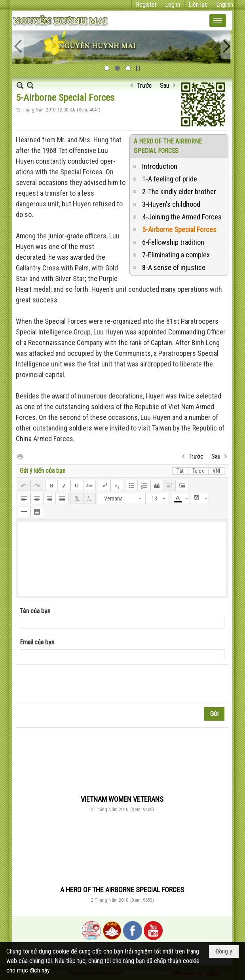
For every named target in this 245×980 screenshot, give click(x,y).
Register (146, 5)
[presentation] (80, 684)
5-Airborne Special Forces (179, 229)
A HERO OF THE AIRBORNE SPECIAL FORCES (122, 890)
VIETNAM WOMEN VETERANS (122, 799)
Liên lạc (198, 5)
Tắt (180, 471)
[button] (218, 21)
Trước (144, 86)
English (225, 5)
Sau (164, 86)
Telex (198, 471)
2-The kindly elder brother (179, 192)
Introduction (160, 166)
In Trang (20, 456)
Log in (173, 5)
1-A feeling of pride (170, 179)
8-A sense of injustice (174, 267)
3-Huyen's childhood (171, 204)
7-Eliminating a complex (176, 255)
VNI (216, 471)
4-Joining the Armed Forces (182, 217)
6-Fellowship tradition (173, 242)
